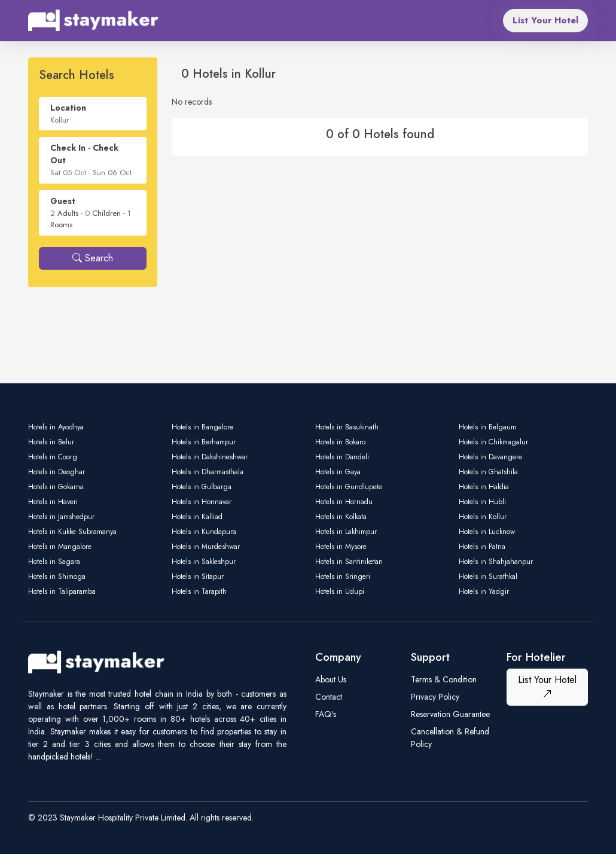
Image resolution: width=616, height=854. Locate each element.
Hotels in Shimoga (57, 577)
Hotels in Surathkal (488, 577)
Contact (329, 697)
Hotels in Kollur (483, 517)
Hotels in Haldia (484, 487)
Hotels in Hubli (482, 502)
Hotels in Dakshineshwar (210, 457)
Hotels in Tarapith (199, 591)
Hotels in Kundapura (204, 532)
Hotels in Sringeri (343, 577)
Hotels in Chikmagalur (493, 442)
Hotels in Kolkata (341, 517)
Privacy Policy (435, 697)
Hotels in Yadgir (484, 591)
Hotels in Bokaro (340, 442)
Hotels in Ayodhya (56, 427)
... (98, 757)
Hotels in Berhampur (204, 442)
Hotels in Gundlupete (349, 487)
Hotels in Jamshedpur (61, 517)
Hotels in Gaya (338, 472)
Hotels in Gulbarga (202, 487)
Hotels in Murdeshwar (206, 547)
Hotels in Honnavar (202, 502)
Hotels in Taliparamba (62, 591)
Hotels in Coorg (53, 457)
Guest (63, 201)
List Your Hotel (545, 20)
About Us (331, 679)
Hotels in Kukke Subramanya (72, 532)
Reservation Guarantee (450, 714)
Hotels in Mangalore (60, 547)
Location (68, 108)
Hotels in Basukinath (347, 427)
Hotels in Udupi (340, 591)
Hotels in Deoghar (57, 472)
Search (93, 258)
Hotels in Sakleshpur (204, 562)
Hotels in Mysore (341, 547)
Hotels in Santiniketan (349, 562)
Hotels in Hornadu (344, 502)
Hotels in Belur (51, 442)
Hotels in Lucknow (487, 532)
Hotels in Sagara (54, 562)
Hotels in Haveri (53, 502)
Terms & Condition (444, 679)
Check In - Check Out (84, 154)
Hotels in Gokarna (56, 487)
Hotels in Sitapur (198, 577)
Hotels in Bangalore (202, 427)
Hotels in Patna (482, 547)
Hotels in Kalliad (197, 517)
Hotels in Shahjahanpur (496, 562)
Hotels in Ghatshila (488, 472)
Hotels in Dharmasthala (208, 472)
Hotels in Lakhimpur (346, 532)
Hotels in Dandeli (342, 457)
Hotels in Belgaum (487, 427)
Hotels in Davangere (490, 457)
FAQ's (326, 714)
